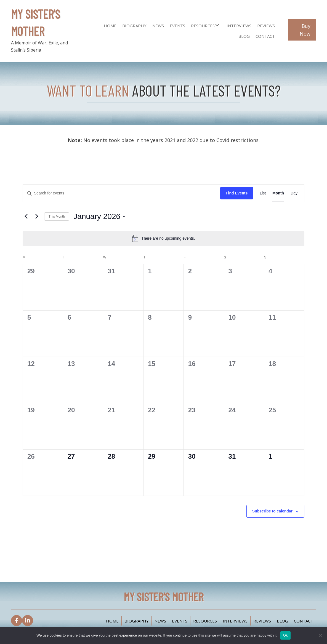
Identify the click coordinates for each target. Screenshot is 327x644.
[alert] (164, 239)
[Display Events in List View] (263, 193)
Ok (285, 635)
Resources (205, 621)
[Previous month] (26, 217)
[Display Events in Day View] (294, 193)
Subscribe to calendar (272, 511)
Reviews (262, 621)
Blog (282, 621)
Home (112, 621)
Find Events (237, 193)
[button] (217, 25)
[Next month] (37, 217)
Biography (137, 621)
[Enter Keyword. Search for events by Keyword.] (122, 193)
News (160, 621)
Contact (304, 621)
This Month (57, 217)
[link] (110, 25)
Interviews (235, 621)
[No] (320, 635)
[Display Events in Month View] (278, 193)
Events (180, 621)
